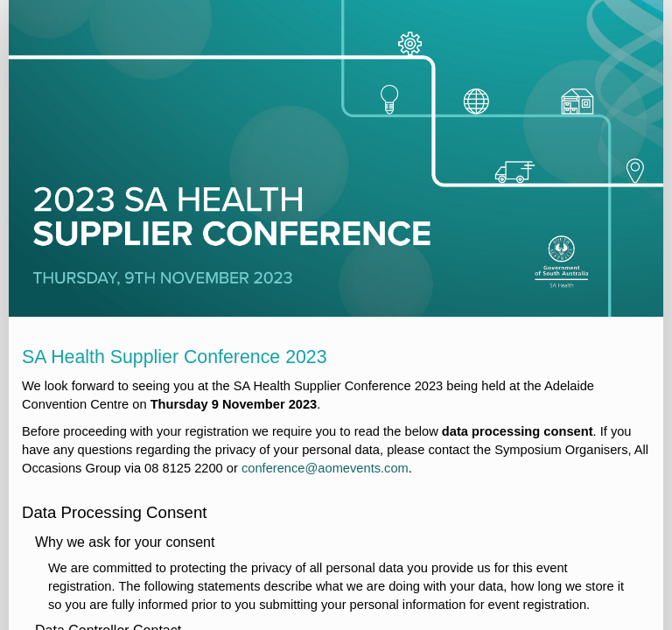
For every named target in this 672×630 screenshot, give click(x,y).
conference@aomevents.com (325, 468)
